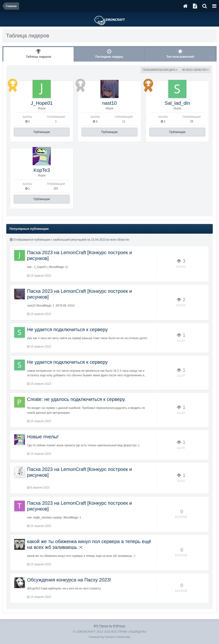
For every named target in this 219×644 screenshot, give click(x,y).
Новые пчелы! (43, 437)
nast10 (109, 103)
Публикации (42, 132)
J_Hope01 (42, 103)
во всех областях (195, 70)
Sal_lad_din (177, 103)
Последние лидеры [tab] (109, 54)
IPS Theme (101, 626)
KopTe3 (42, 170)
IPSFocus (119, 626)
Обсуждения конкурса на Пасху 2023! (69, 580)
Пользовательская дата (160, 70)
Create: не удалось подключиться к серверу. (76, 399)
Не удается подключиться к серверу (67, 329)
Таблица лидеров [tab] (39, 54)
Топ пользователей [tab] (180, 54)
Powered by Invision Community (109, 637)
